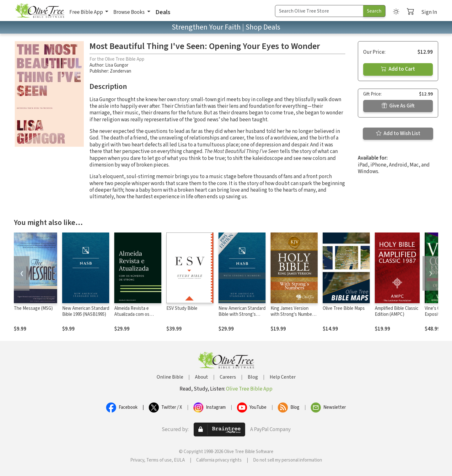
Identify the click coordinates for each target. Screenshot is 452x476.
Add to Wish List (398, 134)
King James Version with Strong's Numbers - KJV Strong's (293, 314)
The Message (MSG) (33, 308)
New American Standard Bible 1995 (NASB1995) (86, 311)
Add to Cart (398, 69)
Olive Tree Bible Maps (344, 308)
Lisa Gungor (117, 65)
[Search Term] (319, 11)
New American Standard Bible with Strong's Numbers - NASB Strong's (242, 317)
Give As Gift (398, 106)
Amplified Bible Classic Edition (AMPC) (397, 311)
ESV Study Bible (182, 308)
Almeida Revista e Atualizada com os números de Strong (133, 314)
